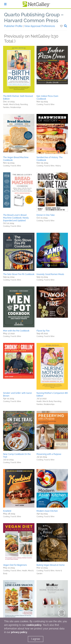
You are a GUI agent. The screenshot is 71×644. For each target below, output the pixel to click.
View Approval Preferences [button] (40, 26)
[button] (62, 26)
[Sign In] (5, 4)
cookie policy (34, 625)
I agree (36, 639)
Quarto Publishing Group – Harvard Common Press (34, 18)
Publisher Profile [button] (14, 26)
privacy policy (19, 632)
